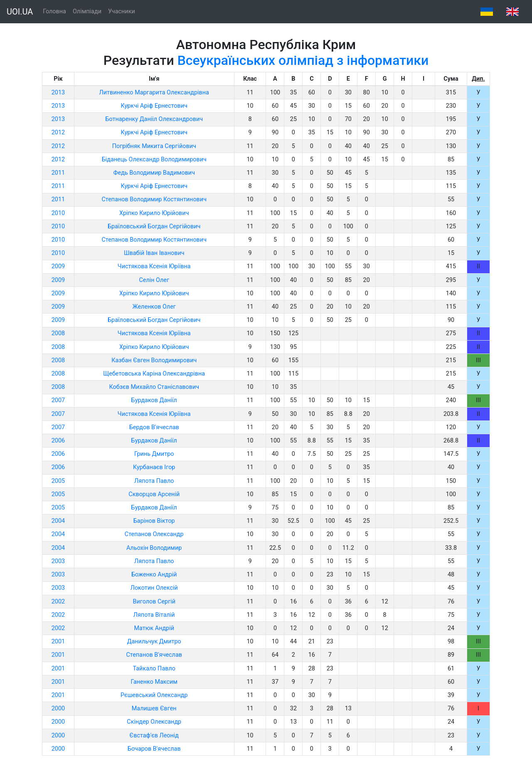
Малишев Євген (154, 708)
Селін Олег (154, 280)
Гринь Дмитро (154, 454)
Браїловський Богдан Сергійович (154, 226)
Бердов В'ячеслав (154, 427)
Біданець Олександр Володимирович (154, 159)
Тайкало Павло (154, 669)
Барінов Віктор (154, 521)
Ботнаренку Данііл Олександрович (154, 119)
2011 (58, 173)
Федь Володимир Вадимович (154, 173)
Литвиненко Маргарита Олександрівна (154, 93)
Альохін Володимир (154, 548)
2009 (58, 266)
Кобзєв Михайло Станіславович (154, 387)
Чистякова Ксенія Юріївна (154, 266)
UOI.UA (20, 12)
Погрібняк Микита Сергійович (154, 146)
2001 (58, 642)
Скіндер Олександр (154, 722)
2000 (58, 708)
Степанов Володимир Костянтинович (154, 199)
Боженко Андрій (154, 575)
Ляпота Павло (154, 481)
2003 (58, 561)
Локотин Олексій (154, 588)
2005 (58, 481)
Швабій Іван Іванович (154, 253)
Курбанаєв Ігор (154, 467)
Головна (54, 11)
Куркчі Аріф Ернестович (154, 106)
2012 (58, 132)
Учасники (122, 11)
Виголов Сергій (154, 602)
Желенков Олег (154, 307)
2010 (58, 213)
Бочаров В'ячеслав (154, 749)
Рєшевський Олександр (154, 695)
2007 (58, 400)
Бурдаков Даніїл (154, 400)
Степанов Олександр (154, 534)
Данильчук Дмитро (154, 642)
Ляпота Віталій (154, 615)
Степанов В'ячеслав (154, 655)
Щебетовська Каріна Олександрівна (154, 374)
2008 (58, 333)
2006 (58, 441)
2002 (58, 602)
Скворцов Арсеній (154, 494)
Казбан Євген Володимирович (154, 360)
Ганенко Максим (154, 682)
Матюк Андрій (154, 628)
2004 (58, 521)
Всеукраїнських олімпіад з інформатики (303, 60)
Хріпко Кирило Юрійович (154, 213)
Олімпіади (87, 11)
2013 (58, 93)
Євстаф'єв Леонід (154, 736)
